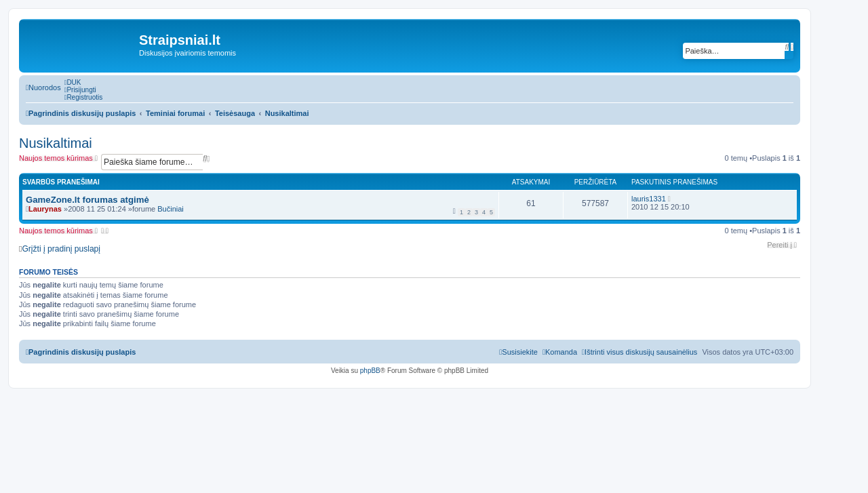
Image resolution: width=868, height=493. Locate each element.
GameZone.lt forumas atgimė (87, 200)
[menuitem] (73, 82)
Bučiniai (171, 209)
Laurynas (45, 209)
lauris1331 (649, 199)
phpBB (370, 371)
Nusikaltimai (56, 143)
